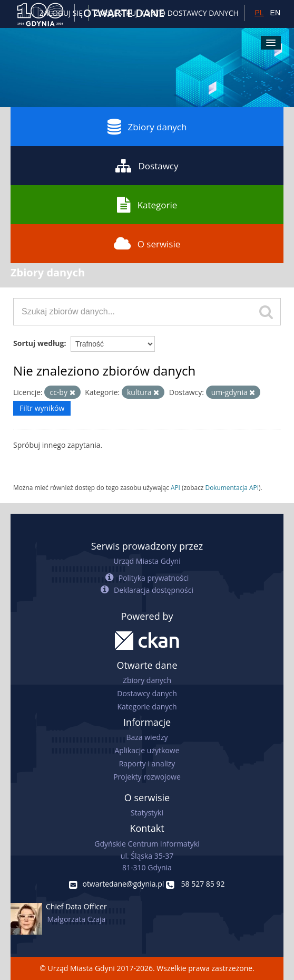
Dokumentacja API (232, 487)
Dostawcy (147, 166)
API (175, 487)
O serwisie (147, 244)
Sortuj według (38, 343)
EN (275, 13)
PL (259, 13)
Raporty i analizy (147, 763)
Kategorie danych (147, 707)
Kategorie (147, 205)
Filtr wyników (42, 408)
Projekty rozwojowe (147, 777)
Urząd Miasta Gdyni (147, 561)
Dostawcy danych (147, 693)
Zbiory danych (147, 127)
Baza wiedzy (147, 737)
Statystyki (147, 813)
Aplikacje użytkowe (147, 750)
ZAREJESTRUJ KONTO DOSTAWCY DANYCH (166, 13)
